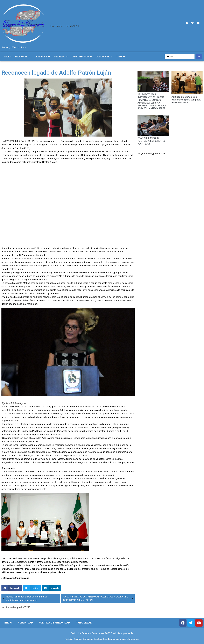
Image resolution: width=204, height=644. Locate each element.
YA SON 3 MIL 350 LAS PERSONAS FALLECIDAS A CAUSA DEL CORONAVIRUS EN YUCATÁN (99, 598)
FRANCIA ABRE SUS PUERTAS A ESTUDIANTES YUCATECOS (152, 141)
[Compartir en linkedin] (52, 588)
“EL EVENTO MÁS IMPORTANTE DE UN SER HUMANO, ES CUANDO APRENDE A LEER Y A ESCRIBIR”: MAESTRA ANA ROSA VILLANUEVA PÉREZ (152, 101)
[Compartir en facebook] (12, 588)
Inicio (8, 623)
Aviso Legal (84, 623)
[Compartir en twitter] (32, 588)
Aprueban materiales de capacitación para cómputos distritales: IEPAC (186, 100)
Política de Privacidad (54, 623)
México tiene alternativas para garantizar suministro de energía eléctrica (25, 598)
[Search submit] (199, 57)
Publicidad (25, 623)
